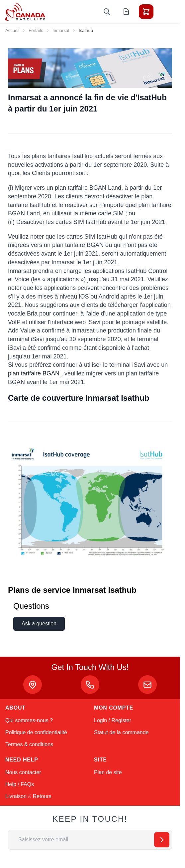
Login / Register (113, 720)
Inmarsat (61, 30)
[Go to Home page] (25, 12)
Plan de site (108, 772)
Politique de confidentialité (36, 732)
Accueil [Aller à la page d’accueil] (12, 30)
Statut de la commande (121, 732)
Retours (42, 796)
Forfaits (36, 30)
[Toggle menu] (165, 12)
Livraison (16, 796)
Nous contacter (23, 772)
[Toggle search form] (107, 12)
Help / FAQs (20, 784)
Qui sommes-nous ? (29, 720)
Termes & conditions (29, 744)
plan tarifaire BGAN (34, 373)
